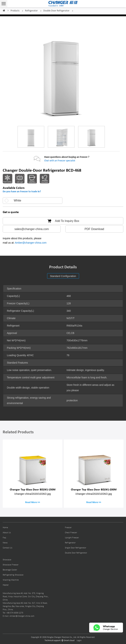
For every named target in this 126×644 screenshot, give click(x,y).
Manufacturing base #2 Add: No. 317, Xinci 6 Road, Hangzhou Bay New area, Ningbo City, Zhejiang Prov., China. (25, 606)
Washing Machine (11, 580)
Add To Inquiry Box (63, 221)
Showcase (7, 560)
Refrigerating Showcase (13, 575)
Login (79, 641)
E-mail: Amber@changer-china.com (19, 616)
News (5, 543)
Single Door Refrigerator (76, 548)
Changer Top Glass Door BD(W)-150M (33, 489)
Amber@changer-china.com (31, 243)
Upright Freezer (72, 538)
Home (4, 11)
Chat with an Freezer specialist (60, 161)
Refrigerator (31, 11)
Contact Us (8, 548)
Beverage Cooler (10, 570)
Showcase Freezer (11, 565)
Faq (4, 538)
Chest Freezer (71, 533)
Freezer (68, 528)
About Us (7, 533)
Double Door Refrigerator (56, 11)
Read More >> (33, 502)
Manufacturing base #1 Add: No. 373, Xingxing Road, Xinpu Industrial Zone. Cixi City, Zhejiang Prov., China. (26, 597)
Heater (6, 585)
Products (15, 11)
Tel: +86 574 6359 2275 (13, 613)
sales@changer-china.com (32, 229)
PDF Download (94, 229)
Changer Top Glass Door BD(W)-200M (94, 489)
